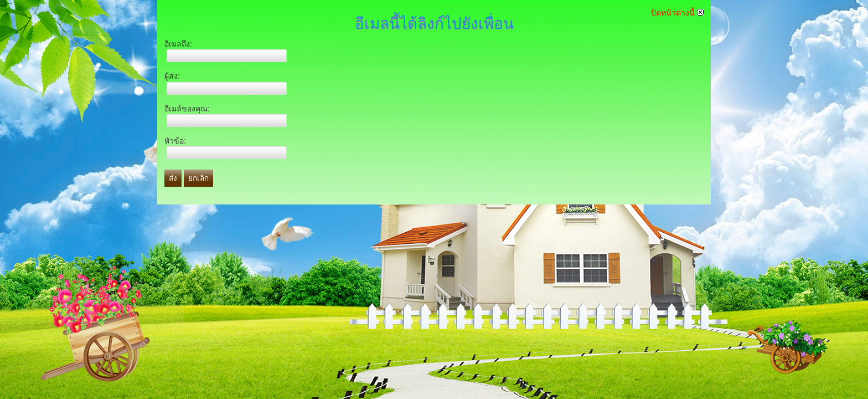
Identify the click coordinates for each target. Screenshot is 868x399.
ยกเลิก (198, 178)
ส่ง (173, 178)
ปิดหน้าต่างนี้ (677, 13)
